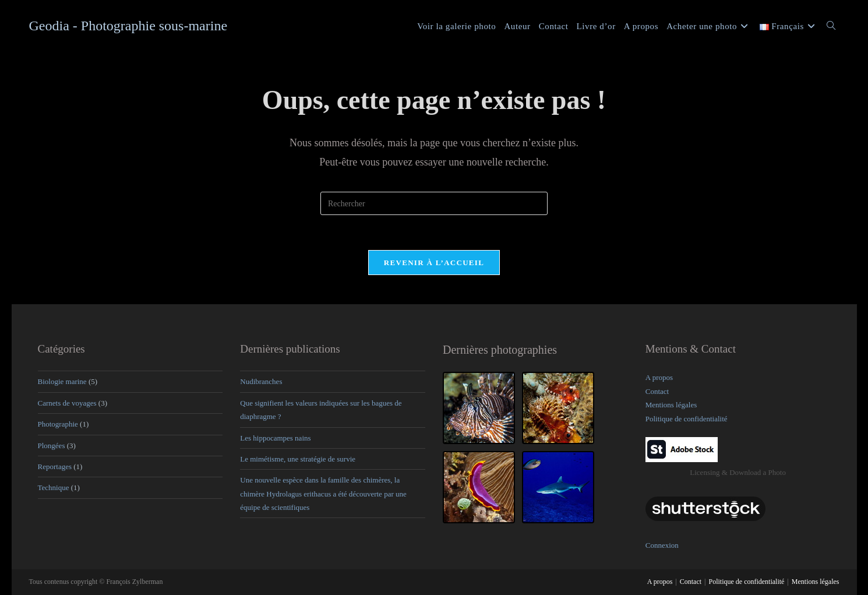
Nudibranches (261, 381)
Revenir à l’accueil (434, 263)
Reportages (55, 467)
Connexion (662, 545)
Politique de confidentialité (687, 419)
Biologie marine (62, 381)
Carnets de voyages (67, 403)
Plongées (52, 446)
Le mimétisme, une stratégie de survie (298, 459)
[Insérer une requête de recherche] (434, 203)
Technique (54, 487)
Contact (657, 391)
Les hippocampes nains (275, 438)
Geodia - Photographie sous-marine (128, 26)
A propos (659, 377)
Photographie (58, 424)
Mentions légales (671, 405)
